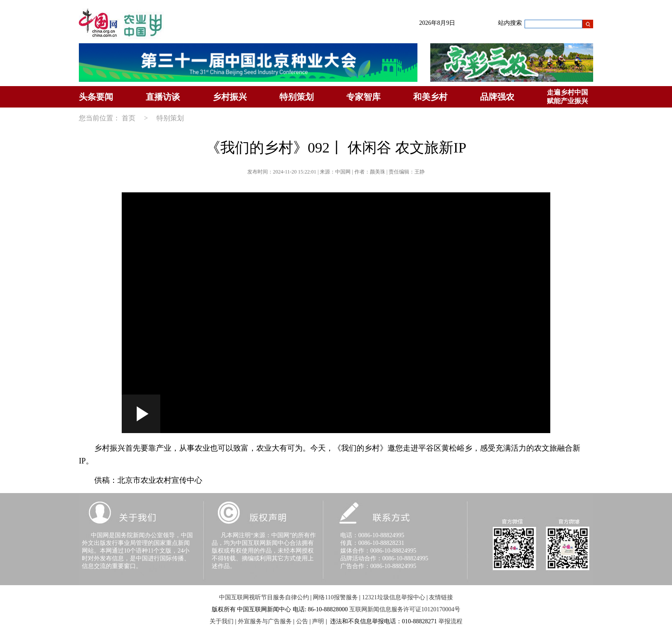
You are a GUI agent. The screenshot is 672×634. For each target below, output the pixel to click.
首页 (129, 118)
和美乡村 (430, 97)
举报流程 (450, 621)
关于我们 (222, 621)
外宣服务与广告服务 (265, 621)
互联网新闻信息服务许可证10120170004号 (405, 609)
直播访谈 (163, 97)
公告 (302, 621)
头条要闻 (96, 97)
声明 (318, 621)
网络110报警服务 (335, 597)
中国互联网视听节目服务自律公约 (264, 597)
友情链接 (441, 597)
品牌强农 (497, 97)
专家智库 (363, 97)
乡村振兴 (230, 97)
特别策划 (297, 97)
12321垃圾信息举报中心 (394, 597)
